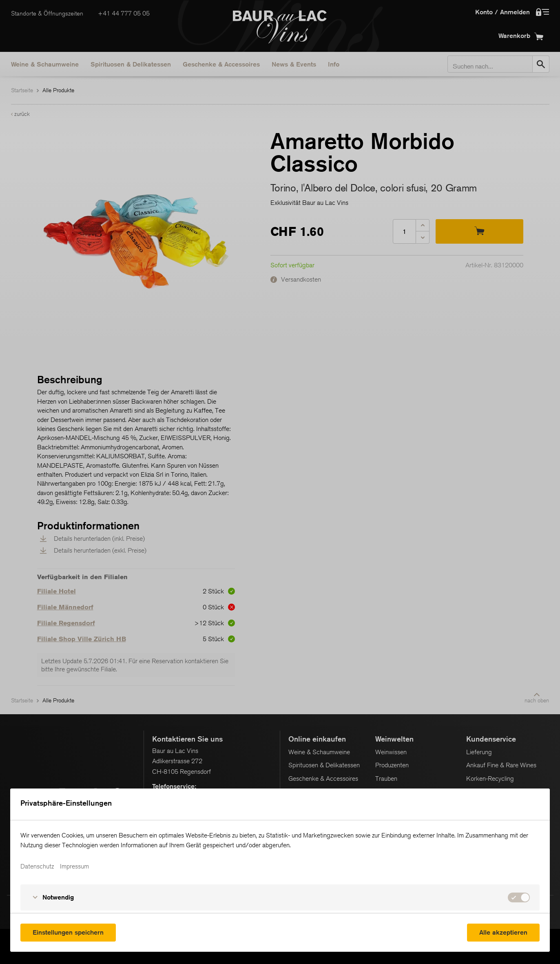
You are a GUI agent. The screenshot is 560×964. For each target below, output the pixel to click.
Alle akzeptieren (503, 932)
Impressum (74, 866)
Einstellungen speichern (68, 932)
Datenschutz (37, 866)
